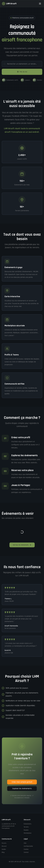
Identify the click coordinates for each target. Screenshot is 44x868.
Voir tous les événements (22, 545)
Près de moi (22, 72)
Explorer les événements (22, 788)
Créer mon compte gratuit (22, 782)
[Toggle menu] (40, 4)
